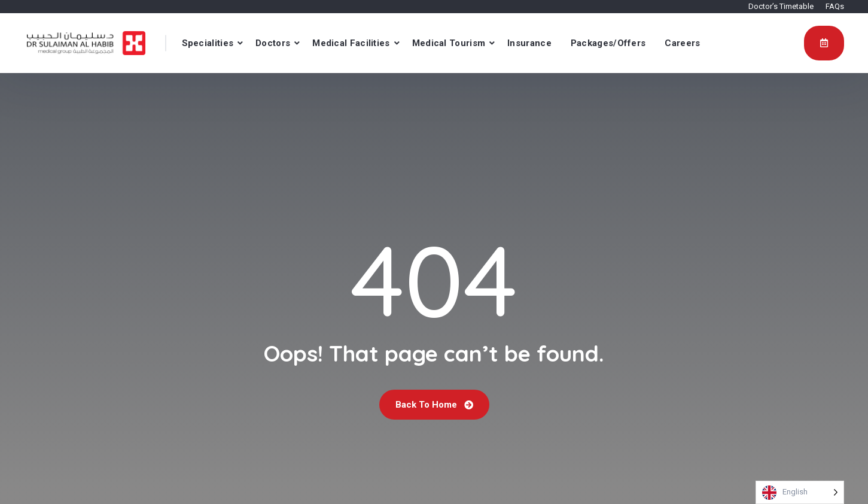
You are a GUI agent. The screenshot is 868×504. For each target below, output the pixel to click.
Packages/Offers (608, 43)
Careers (682, 43)
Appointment (824, 42)
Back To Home (434, 405)
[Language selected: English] (800, 492)
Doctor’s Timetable (781, 6)
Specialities (208, 43)
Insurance (529, 43)
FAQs (835, 6)
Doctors (273, 43)
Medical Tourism (449, 43)
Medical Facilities (351, 43)
